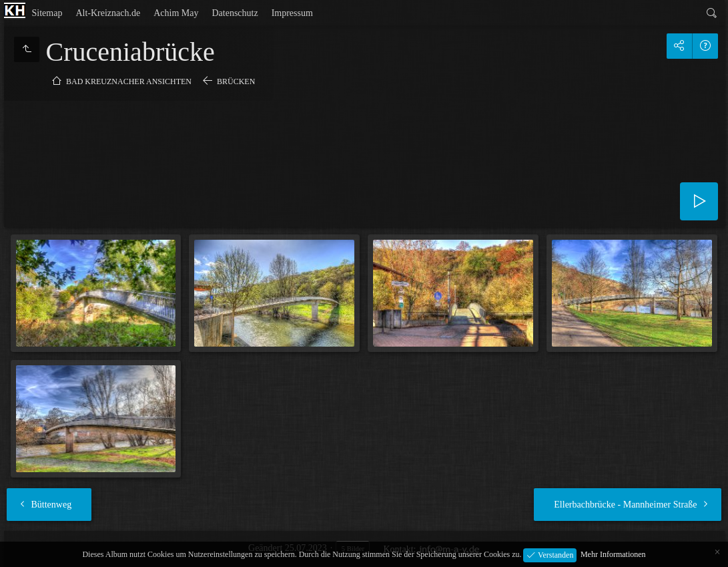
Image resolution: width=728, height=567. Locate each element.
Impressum (292, 13)
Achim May (176, 13)
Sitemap (47, 13)
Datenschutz (235, 13)
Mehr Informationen (613, 554)
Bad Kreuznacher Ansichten (129, 81)
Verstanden (555, 554)
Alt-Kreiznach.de (108, 13)
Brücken (236, 81)
